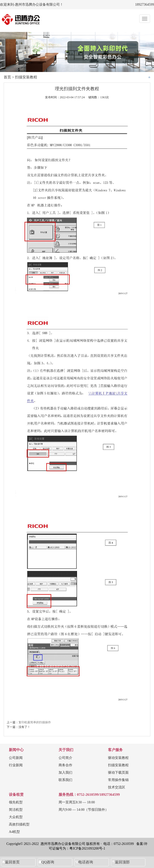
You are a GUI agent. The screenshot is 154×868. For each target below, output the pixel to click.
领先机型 (16, 802)
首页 (7, 77)
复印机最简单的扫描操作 (35, 722)
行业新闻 (16, 765)
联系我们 (65, 780)
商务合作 (65, 765)
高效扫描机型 (19, 824)
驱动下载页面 (118, 773)
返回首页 (12, 862)
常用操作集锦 (118, 780)
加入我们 (65, 773)
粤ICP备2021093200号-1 (87, 848)
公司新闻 (16, 758)
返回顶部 (122, 862)
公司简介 (65, 758)
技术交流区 (117, 787)
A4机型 (14, 832)
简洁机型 (16, 810)
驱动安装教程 (118, 758)
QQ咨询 (48, 862)
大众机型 (16, 817)
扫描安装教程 (26, 77)
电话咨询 (86, 862)
